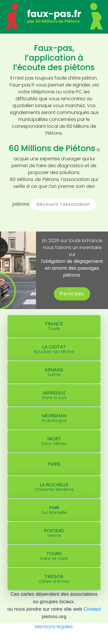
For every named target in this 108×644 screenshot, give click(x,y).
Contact (92, 609)
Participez (72, 294)
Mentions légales (54, 627)
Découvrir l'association (63, 204)
